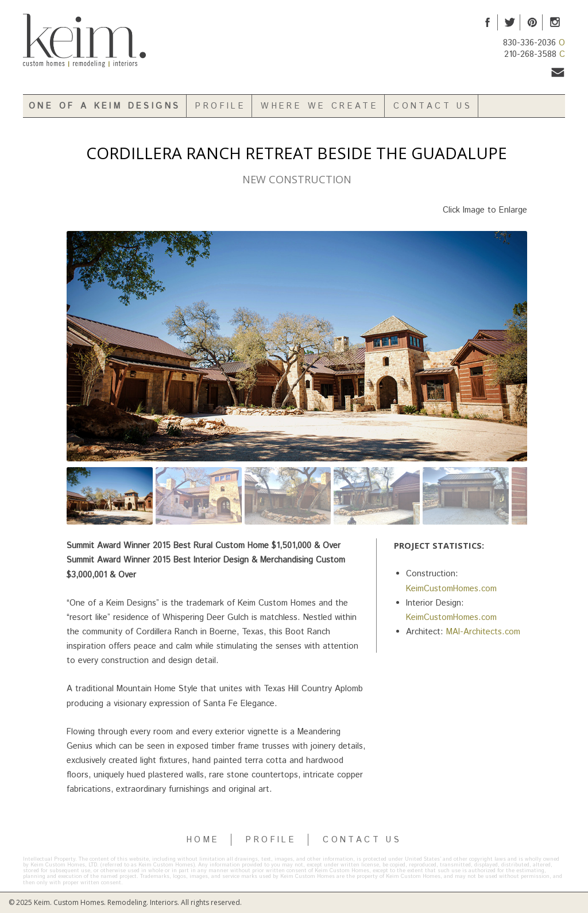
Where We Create (320, 106)
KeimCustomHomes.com (451, 589)
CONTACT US (362, 840)
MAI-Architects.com (483, 632)
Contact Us (433, 106)
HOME (203, 840)
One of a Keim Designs (105, 106)
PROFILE (271, 840)
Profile (220, 106)
